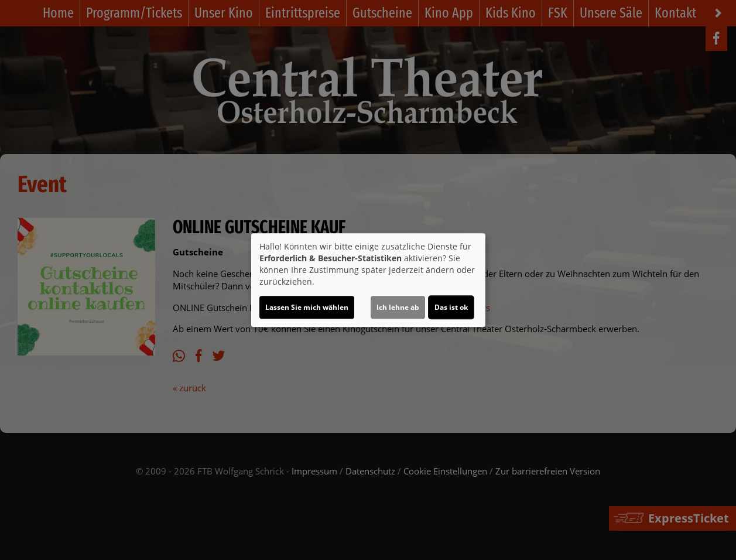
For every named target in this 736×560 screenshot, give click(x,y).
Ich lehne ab (398, 307)
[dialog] (368, 280)
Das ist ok (451, 307)
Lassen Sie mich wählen (307, 307)
